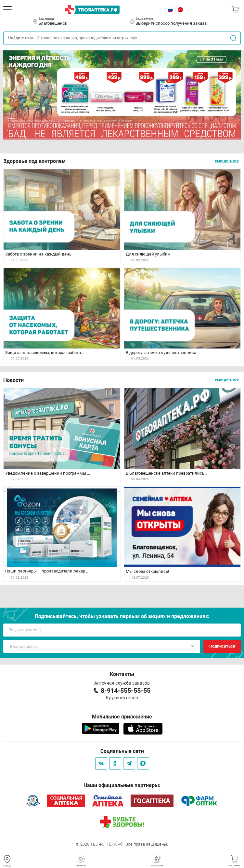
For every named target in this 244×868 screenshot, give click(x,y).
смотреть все (227, 161)
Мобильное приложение (122, 717)
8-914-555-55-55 (126, 690)
